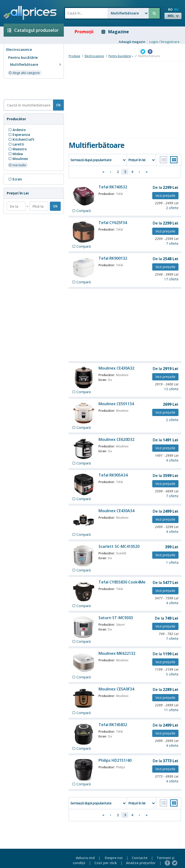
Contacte (140, 858)
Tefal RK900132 (113, 258)
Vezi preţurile (165, 195)
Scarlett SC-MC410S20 (119, 546)
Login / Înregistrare (164, 42)
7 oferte (172, 243)
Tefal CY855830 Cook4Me (122, 582)
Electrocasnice (19, 49)
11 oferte (171, 710)
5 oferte (172, 674)
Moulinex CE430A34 (116, 511)
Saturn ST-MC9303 (116, 618)
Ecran (15, 179)
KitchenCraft (21, 139)
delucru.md (85, 858)
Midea (15, 154)
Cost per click (106, 863)
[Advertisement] (32, 89)
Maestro (17, 149)
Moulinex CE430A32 (116, 368)
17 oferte (171, 279)
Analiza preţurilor (141, 863)
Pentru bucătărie (23, 57)
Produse (74, 56)
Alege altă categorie (24, 73)
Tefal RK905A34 (113, 475)
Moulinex (18, 159)
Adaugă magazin (132, 42)
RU (176, 9)
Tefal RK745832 (113, 725)
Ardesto (17, 130)
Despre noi (114, 858)
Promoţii (81, 32)
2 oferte (172, 208)
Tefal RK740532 (113, 187)
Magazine (115, 32)
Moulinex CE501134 (116, 404)
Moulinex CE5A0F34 (116, 689)
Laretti (16, 144)
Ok (58, 105)
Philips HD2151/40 (115, 760)
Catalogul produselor (33, 30)
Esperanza (19, 135)
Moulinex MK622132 (117, 653)
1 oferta (172, 562)
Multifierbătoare (36, 65)
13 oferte (171, 389)
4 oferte (172, 460)
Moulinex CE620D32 (116, 439)
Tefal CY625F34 (113, 223)
